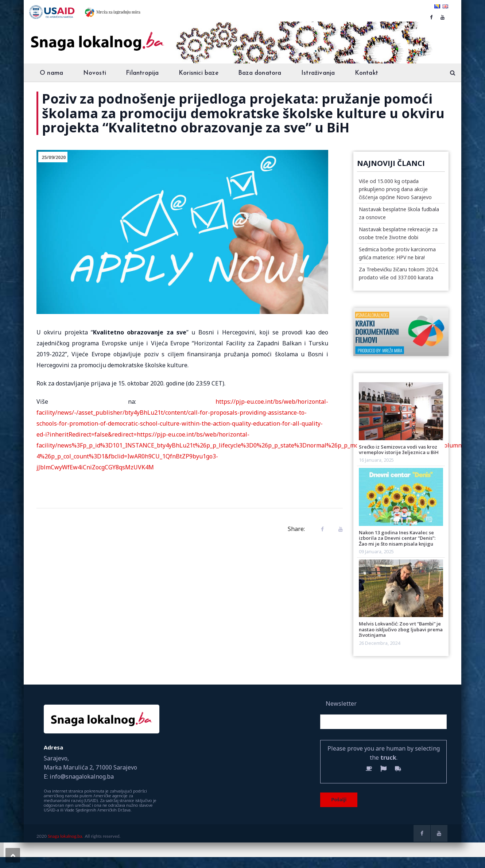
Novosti (95, 73)
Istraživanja (318, 73)
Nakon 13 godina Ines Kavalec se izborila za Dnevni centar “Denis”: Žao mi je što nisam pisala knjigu (397, 538)
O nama (51, 73)
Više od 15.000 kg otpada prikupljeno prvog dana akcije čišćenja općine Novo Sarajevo (395, 189)
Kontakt (366, 73)
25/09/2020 (54, 157)
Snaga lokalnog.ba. (65, 836)
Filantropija (142, 73)
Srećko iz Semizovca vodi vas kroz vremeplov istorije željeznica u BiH (399, 449)
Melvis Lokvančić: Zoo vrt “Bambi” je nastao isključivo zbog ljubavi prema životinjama (401, 629)
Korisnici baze (199, 73)
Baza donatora (260, 73)
